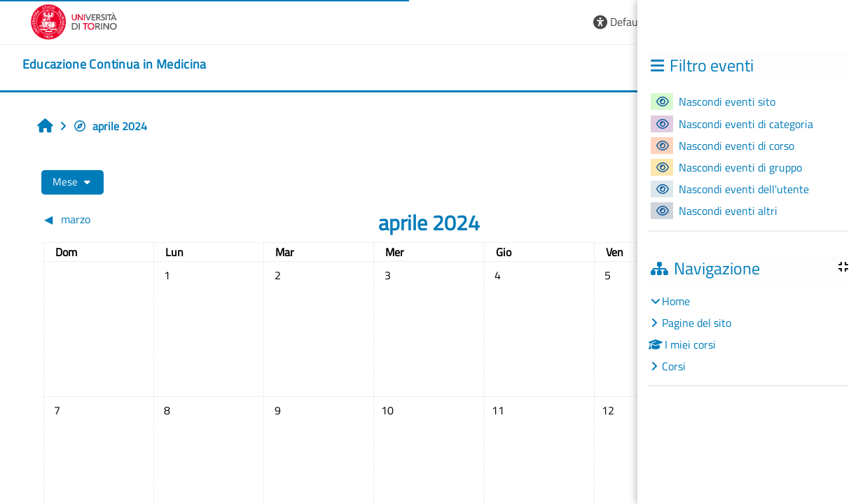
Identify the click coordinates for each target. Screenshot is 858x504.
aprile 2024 (110, 126)
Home (676, 301)
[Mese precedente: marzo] (140, 219)
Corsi (674, 366)
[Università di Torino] (74, 20)
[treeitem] (747, 334)
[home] (115, 64)
